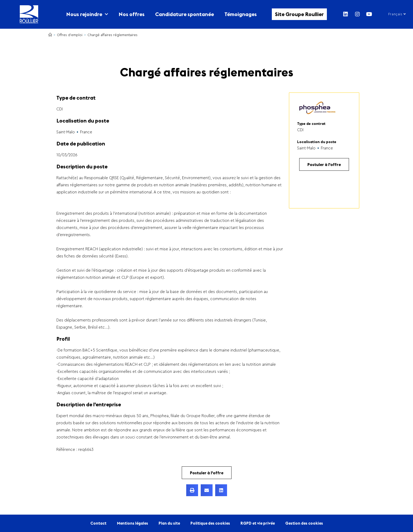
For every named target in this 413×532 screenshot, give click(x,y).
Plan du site (169, 523)
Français (397, 14)
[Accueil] (50, 35)
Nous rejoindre (87, 14)
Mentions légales (132, 523)
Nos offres (132, 14)
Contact (98, 523)
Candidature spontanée (185, 14)
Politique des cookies (210, 523)
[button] (192, 490)
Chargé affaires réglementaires (112, 35)
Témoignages (241, 14)
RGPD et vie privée (258, 523)
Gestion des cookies (304, 523)
